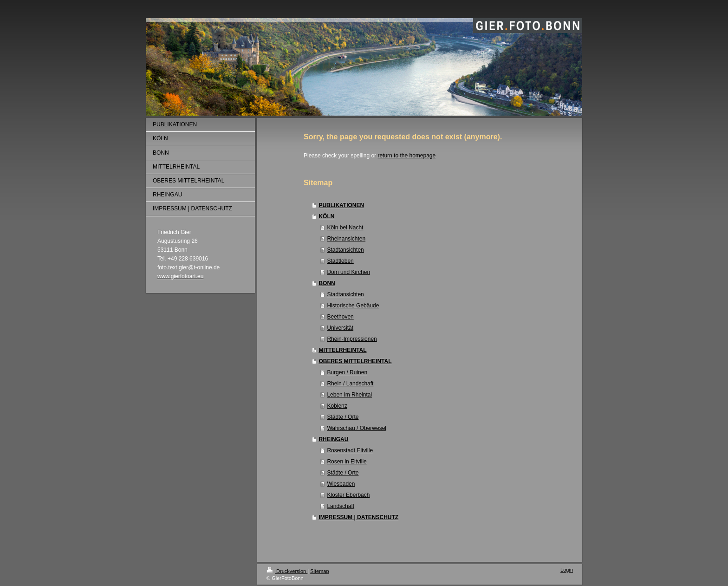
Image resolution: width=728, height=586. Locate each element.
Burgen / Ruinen (347, 372)
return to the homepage (406, 156)
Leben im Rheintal (349, 395)
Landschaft (341, 506)
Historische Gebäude (353, 306)
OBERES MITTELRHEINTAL (355, 361)
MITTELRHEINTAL (342, 350)
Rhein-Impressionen (352, 339)
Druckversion (287, 571)
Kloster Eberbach (348, 495)
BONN (327, 283)
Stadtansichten (345, 250)
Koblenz (337, 406)
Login (567, 570)
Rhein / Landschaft (350, 384)
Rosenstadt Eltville (350, 450)
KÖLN (326, 216)
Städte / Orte (343, 417)
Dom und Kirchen (348, 272)
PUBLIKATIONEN (341, 205)
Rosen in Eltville (347, 462)
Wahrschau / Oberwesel (357, 428)
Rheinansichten (346, 239)
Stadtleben (340, 261)
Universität (340, 328)
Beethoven (340, 317)
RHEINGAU (333, 439)
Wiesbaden (341, 484)
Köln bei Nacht (345, 228)
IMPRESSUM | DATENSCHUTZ (358, 517)
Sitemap (319, 571)
